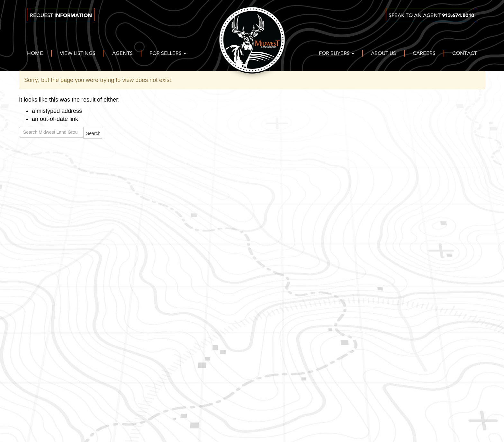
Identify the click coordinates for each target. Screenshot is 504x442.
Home (35, 54)
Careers (424, 54)
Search (93, 133)
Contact (465, 54)
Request (61, 15)
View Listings (78, 54)
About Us (383, 54)
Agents (122, 54)
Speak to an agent (431, 15)
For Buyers (337, 54)
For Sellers (168, 54)
